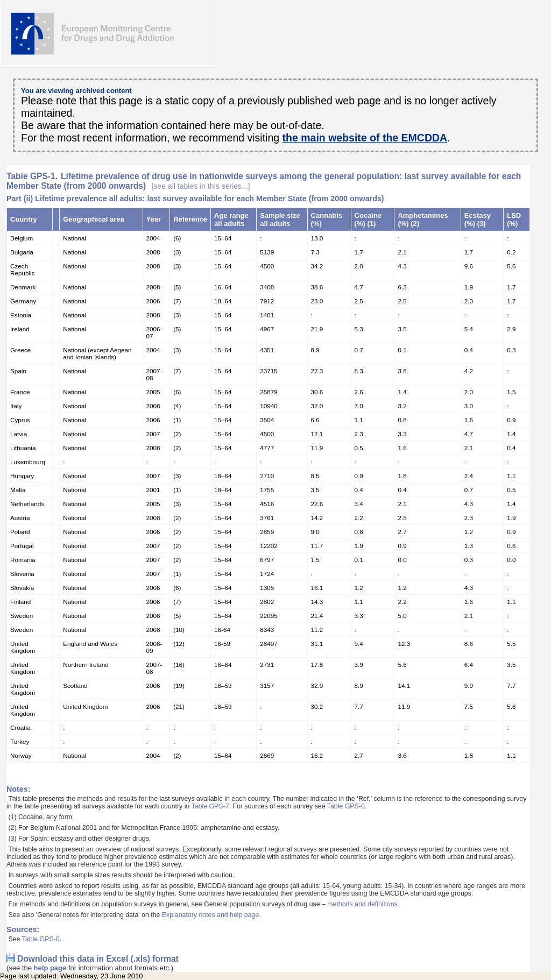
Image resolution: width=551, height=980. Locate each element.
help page (50, 968)
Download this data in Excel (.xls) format (98, 959)
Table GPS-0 (346, 806)
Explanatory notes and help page (211, 915)
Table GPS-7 (210, 806)
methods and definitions (362, 904)
